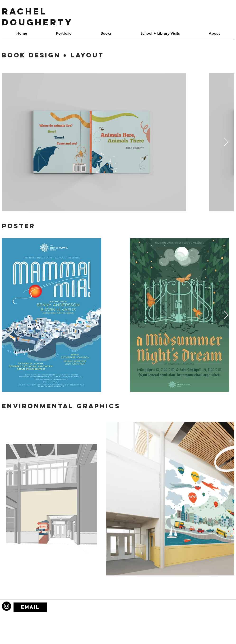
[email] (30, 607)
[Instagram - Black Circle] (7, 606)
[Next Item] (226, 142)
